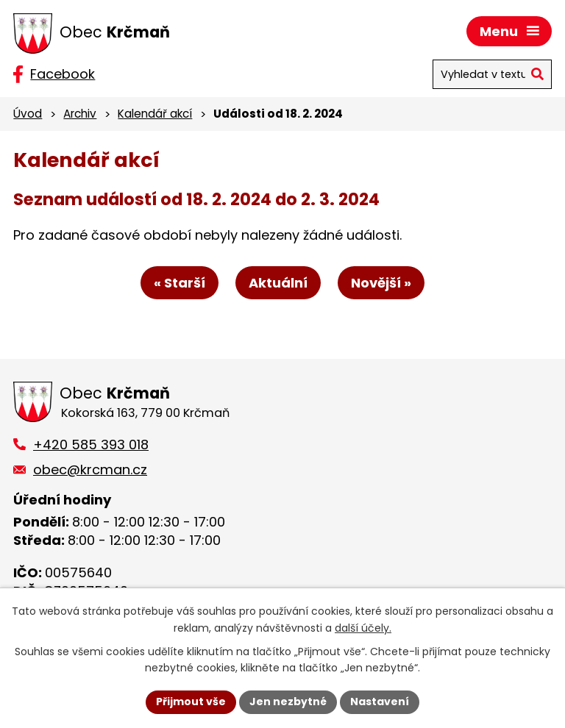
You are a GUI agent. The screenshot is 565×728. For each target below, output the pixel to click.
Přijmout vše (191, 702)
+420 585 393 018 (91, 445)
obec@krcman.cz (90, 470)
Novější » (381, 283)
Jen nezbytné (288, 702)
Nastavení (380, 702)
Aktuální (278, 283)
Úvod (28, 114)
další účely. (363, 628)
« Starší (180, 283)
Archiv (80, 114)
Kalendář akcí (155, 114)
